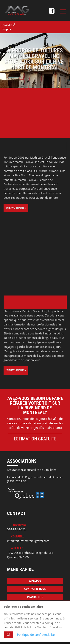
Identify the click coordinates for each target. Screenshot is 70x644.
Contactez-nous (35, 589)
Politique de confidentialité (36, 635)
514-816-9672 (16, 529)
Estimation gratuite (35, 439)
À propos (35, 581)
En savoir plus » (16, 208)
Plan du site (35, 597)
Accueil (6, 25)
